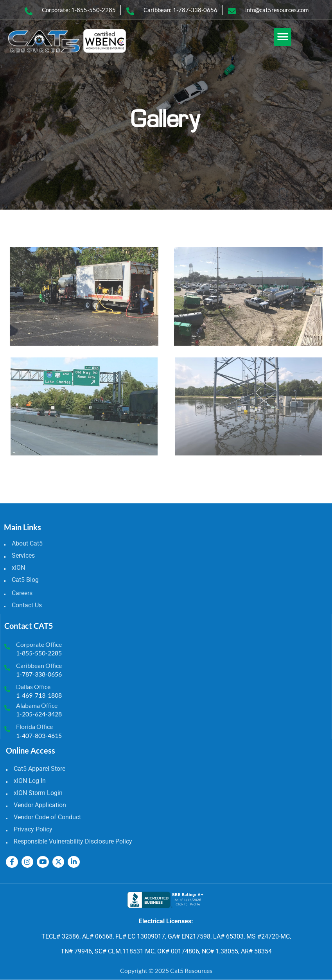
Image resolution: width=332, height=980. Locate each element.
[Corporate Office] (7, 647)
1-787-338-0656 (39, 674)
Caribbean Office (39, 665)
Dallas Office (33, 687)
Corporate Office (39, 644)
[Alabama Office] (7, 708)
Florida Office (34, 726)
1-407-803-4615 (39, 735)
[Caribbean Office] (7, 668)
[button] (283, 37)
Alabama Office (37, 705)
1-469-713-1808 (39, 695)
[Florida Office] (7, 729)
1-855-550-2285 (39, 653)
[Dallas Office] (7, 689)
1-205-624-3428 (39, 714)
